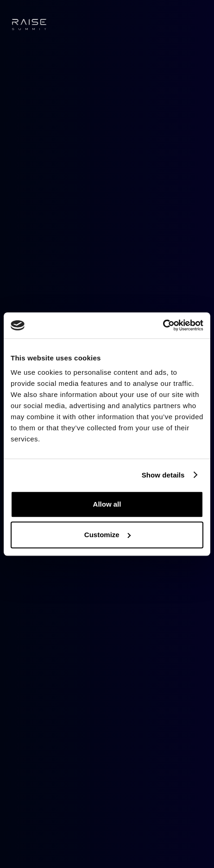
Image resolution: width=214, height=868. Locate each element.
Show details (163, 475)
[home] (29, 25)
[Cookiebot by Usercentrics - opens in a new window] (163, 325)
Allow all (107, 504)
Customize (107, 535)
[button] (196, 25)
